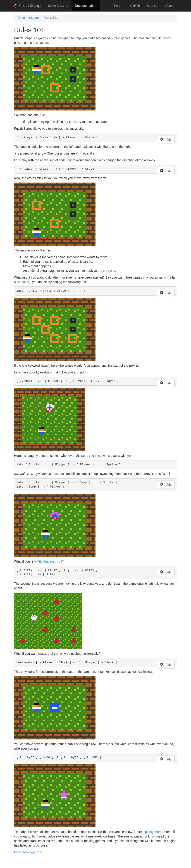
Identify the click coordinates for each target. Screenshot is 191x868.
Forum (119, 6)
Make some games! (28, 852)
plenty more (153, 832)
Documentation (86, 6)
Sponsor (153, 6)
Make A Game (58, 6)
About (169, 6)
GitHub (135, 6)
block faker (22, 282)
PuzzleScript (28, 6)
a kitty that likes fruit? (49, 561)
